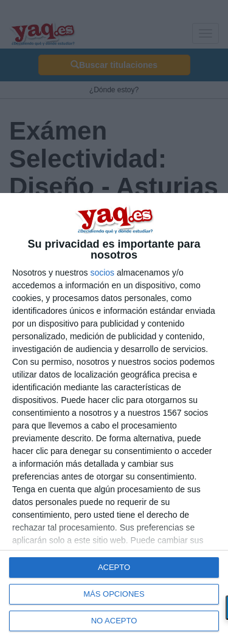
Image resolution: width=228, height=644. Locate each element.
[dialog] (114, 419)
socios (102, 273)
